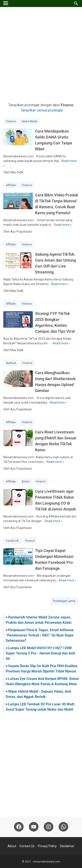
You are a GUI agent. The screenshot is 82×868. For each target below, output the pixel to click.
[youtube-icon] (34, 827)
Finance (11, 121)
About (12, 846)
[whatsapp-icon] (63, 827)
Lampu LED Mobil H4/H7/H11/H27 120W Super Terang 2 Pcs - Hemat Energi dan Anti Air (40, 653)
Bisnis (26, 481)
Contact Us (27, 846)
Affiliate (11, 185)
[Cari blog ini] (76, 4)
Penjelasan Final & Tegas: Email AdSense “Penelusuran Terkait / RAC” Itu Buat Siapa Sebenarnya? (40, 635)
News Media (30, 121)
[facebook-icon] (19, 827)
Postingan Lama (64, 601)
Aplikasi (11, 363)
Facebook (12, 541)
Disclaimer (67, 846)
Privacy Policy (47, 846)
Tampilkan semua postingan (42, 110)
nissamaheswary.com (46, 862)
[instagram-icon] (49, 827)
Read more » (63, 225)
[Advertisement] (41, 55)
